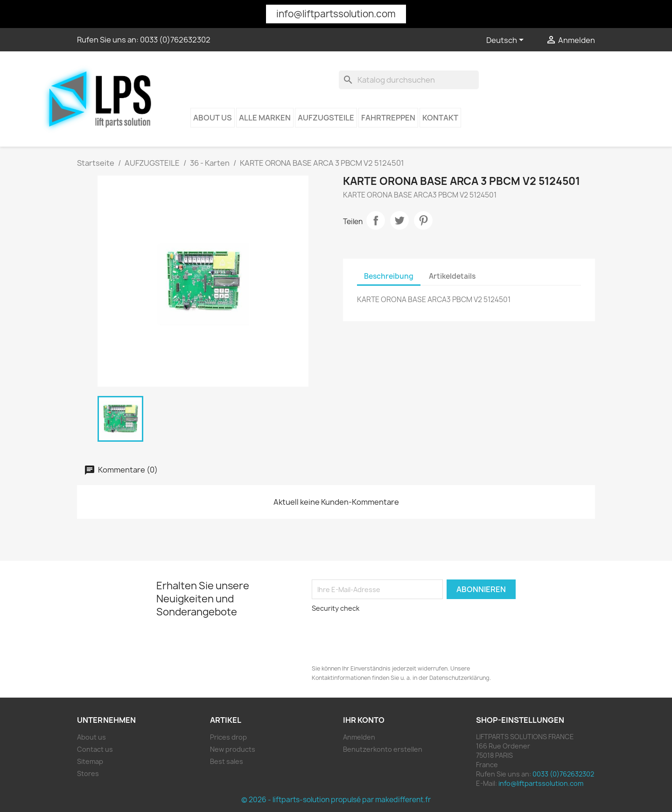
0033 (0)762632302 (175, 40)
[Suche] (409, 80)
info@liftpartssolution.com (336, 14)
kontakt (440, 118)
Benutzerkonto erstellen (383, 749)
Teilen (376, 220)
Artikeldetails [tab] (452, 276)
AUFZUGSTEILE (326, 118)
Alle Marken (265, 118)
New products (233, 749)
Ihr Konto (364, 720)
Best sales (227, 761)
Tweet (399, 220)
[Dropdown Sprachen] (507, 41)
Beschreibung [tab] (389, 276)
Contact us (95, 749)
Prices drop (228, 737)
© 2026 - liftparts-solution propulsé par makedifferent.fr (336, 800)
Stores (88, 773)
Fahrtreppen (388, 118)
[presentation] (374, 635)
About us (213, 118)
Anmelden (359, 737)
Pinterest (423, 220)
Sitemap (90, 761)
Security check (336, 608)
